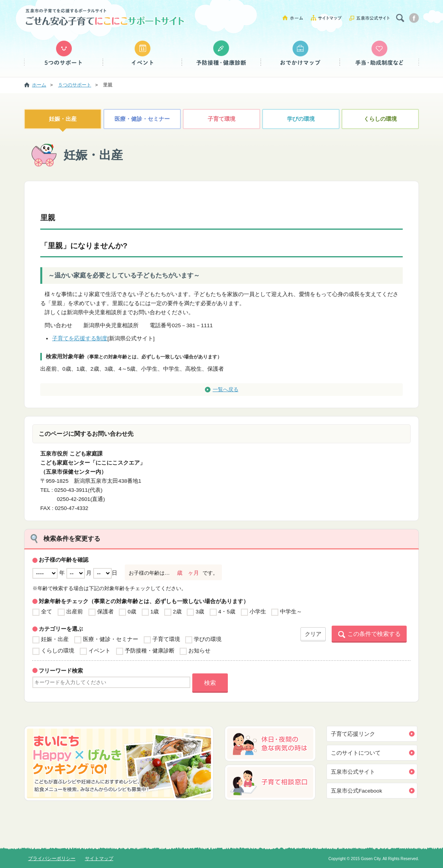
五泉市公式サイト (370, 18)
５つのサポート (64, 53)
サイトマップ (329, 18)
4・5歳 (227, 612)
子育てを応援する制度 (80, 338)
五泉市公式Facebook (357, 791)
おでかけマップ (300, 53)
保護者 (105, 612)
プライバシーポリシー (52, 859)
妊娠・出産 (63, 119)
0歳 (132, 612)
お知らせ (199, 651)
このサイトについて (356, 753)
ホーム (296, 18)
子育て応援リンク (353, 734)
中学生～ (291, 612)
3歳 (200, 612)
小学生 (258, 612)
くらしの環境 (380, 119)
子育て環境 (221, 119)
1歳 (155, 612)
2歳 (177, 612)
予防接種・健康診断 (221, 53)
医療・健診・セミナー (142, 119)
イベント (143, 53)
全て (47, 612)
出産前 (75, 612)
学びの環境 (301, 119)
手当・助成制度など (379, 53)
